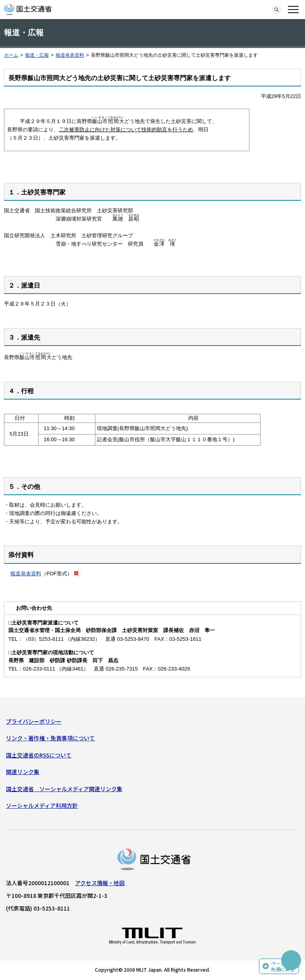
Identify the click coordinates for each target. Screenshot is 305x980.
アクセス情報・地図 (100, 883)
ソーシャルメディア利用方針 (42, 805)
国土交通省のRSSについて (39, 755)
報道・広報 (37, 55)
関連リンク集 (23, 772)
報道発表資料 (70, 55)
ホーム (11, 55)
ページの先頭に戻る (283, 966)
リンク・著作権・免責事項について (50, 738)
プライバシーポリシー (34, 721)
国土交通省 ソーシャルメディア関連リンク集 (64, 789)
